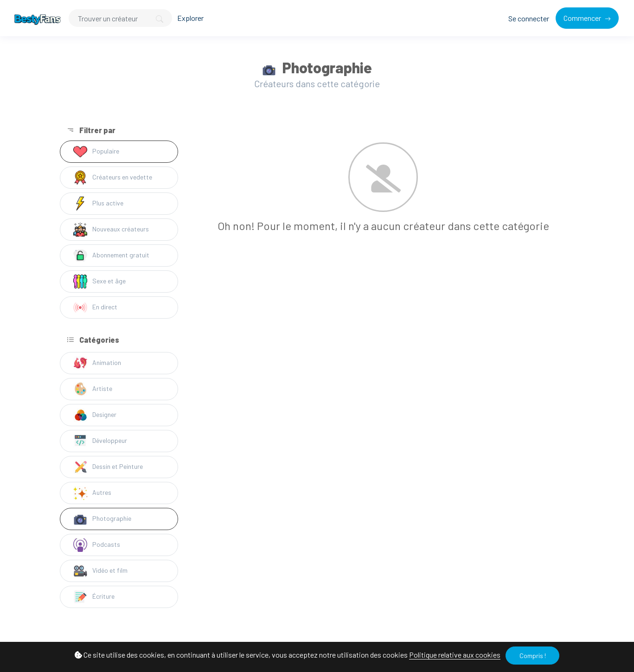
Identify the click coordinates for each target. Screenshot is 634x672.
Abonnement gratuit (111, 256)
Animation (97, 363)
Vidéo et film (100, 571)
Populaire (96, 152)
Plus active (98, 204)
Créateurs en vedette (113, 178)
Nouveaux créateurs (111, 230)
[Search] (120, 18)
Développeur (100, 441)
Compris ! (533, 656)
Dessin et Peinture (108, 467)
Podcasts (97, 545)
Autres (92, 493)
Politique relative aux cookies (455, 655)
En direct (95, 307)
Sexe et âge (99, 282)
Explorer (190, 18)
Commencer (583, 18)
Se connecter (529, 18)
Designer (95, 415)
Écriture (94, 597)
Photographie (102, 519)
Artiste (93, 389)
